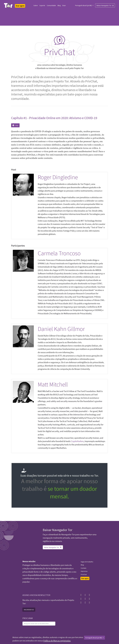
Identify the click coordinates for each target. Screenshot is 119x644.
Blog (59, 5)
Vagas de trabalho (87, 562)
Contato (84, 568)
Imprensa (84, 571)
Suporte (42, 5)
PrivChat (84, 574)
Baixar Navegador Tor (105, 5)
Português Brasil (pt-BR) (84, 5)
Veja (15, 125)
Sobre (36, 5)
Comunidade (51, 5)
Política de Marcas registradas (57, 641)
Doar (64, 5)
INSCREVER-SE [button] (29, 610)
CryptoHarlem (77, 441)
